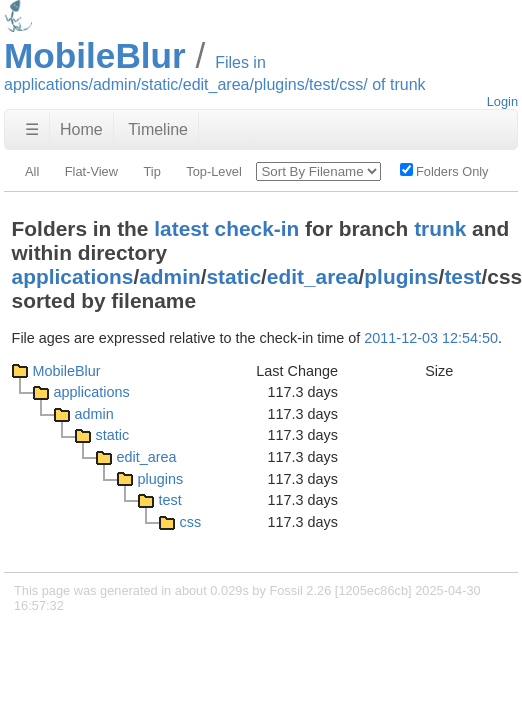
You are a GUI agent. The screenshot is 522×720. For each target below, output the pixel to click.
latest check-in (226, 228)
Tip (151, 171)
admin (169, 276)
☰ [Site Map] (32, 129)
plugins (401, 276)
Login (502, 101)
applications (73, 276)
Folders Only (444, 171)
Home (81, 129)
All (32, 171)
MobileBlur (67, 371)
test (462, 276)
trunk (440, 228)
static (234, 276)
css (191, 522)
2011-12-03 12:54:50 (431, 338)
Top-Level (214, 171)
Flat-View (91, 171)
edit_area (313, 276)
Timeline (158, 129)
